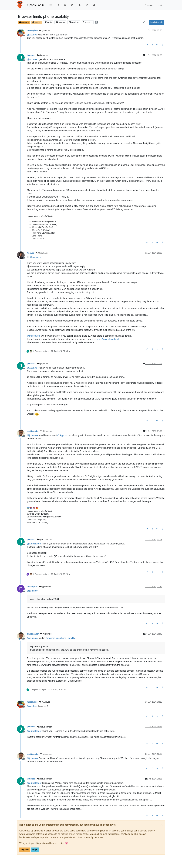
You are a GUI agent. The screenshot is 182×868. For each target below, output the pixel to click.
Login (35, 850)
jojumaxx (31, 55)
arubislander (33, 431)
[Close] (162, 825)
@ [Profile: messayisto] (34, 336)
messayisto (32, 30)
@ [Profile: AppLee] (32, 35)
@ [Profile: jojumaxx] (35, 257)
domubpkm (32, 587)
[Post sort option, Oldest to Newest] (144, 22)
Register (25, 850)
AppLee (31, 253)
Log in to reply (157, 22)
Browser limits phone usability (60, 638)
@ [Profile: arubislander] (34, 544)
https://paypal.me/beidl (108, 339)
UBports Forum (35, 5)
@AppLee (45, 31)
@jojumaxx (42, 253)
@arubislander (44, 540)
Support (37, 22)
